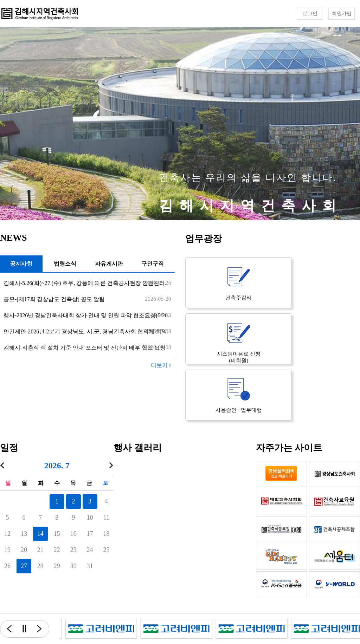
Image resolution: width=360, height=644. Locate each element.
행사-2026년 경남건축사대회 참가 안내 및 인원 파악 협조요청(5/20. (86, 315)
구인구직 (153, 264)
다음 (43, 629)
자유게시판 (109, 264)
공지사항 (21, 264)
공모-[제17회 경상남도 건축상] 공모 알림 (54, 299)
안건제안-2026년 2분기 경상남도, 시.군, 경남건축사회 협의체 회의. (86, 331)
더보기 (161, 365)
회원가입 (342, 14)
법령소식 (65, 264)
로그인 (310, 14)
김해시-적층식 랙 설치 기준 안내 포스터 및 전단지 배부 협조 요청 (85, 348)
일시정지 (24, 629)
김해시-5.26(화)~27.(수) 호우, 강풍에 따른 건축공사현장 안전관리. (85, 283)
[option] (117, 629)
